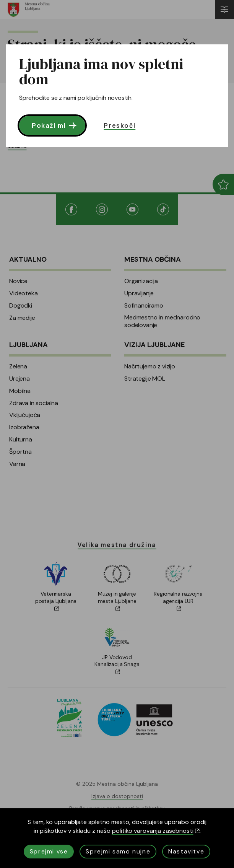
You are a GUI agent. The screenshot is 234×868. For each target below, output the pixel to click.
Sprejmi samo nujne (118, 851)
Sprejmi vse (49, 851)
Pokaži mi (55, 125)
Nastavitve (186, 851)
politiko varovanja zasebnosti (156, 831)
